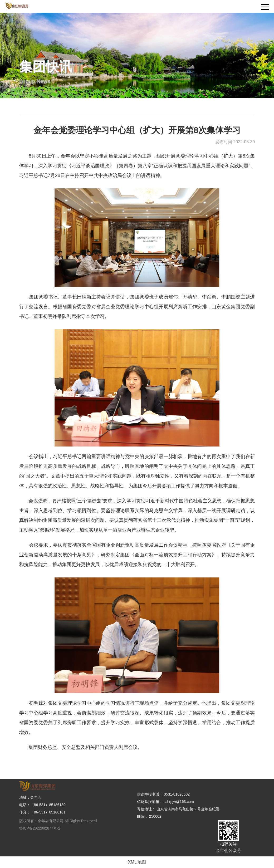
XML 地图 (137, 862)
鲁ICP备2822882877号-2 (40, 828)
